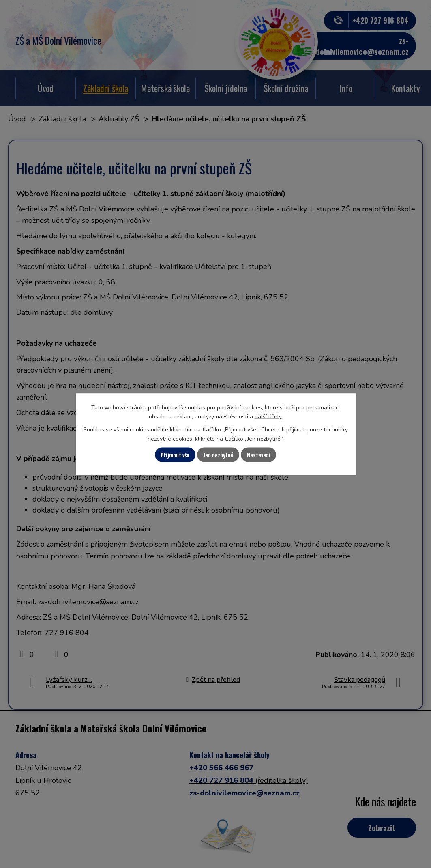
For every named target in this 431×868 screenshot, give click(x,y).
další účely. (269, 416)
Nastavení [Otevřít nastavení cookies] (268, 455)
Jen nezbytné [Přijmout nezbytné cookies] (219, 455)
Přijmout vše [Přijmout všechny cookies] (167, 455)
